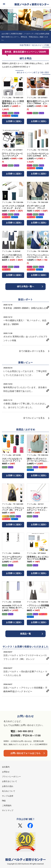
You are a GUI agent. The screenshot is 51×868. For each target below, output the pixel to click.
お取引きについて (10, 781)
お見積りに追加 (13, 121)
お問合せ (6, 772)
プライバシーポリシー (11, 777)
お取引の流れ (8, 786)
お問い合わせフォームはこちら (25, 753)
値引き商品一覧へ (25, 286)
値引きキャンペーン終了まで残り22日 (33, 72)
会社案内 (6, 767)
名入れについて (9, 791)
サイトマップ (8, 810)
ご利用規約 (7, 805)
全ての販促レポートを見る (32, 351)
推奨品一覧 (25, 634)
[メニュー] (4, 4)
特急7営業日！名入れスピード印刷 (34, 45)
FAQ (4, 801)
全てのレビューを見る (34, 418)
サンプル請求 (8, 796)
